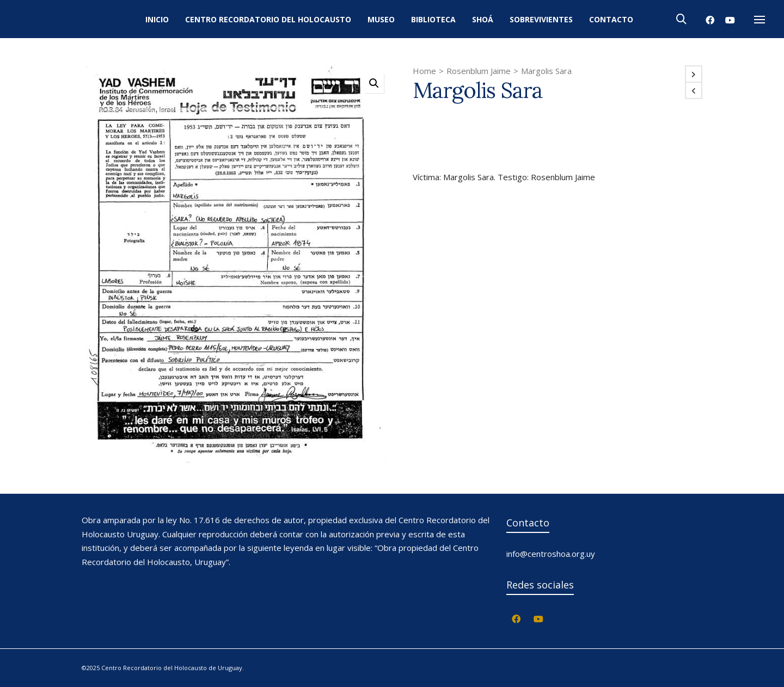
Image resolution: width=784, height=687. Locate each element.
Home (424, 71)
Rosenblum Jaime (479, 71)
